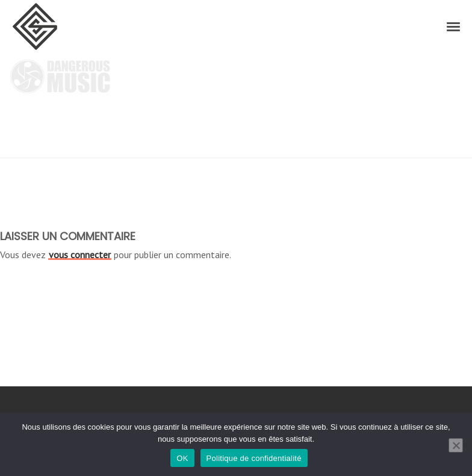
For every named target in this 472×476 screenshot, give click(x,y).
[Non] (456, 445)
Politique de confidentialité (254, 458)
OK (182, 458)
